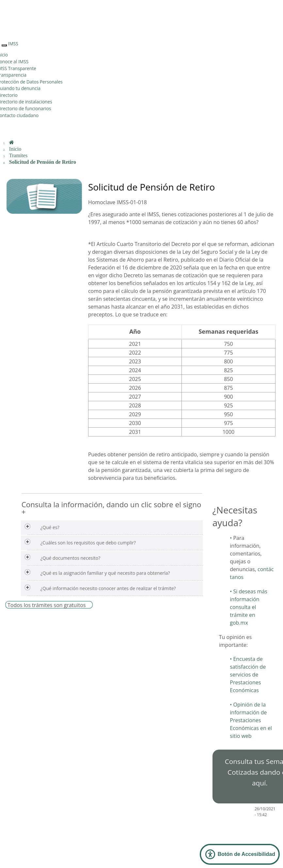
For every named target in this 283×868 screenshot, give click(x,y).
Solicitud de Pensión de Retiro (43, 162)
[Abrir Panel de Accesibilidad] (240, 854)
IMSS (13, 44)
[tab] (112, 528)
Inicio (15, 149)
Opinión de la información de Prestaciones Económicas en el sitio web (251, 720)
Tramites (18, 155)
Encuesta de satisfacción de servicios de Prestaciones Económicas (248, 675)
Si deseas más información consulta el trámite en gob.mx (249, 607)
